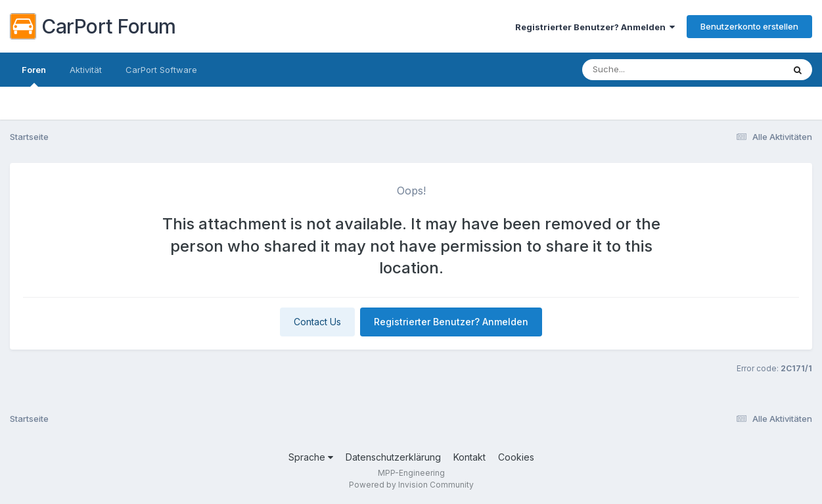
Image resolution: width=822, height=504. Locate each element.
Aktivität (86, 70)
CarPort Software (161, 70)
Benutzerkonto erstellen (749, 26)
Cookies (516, 457)
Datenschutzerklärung (393, 457)
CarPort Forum (93, 26)
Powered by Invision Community (411, 485)
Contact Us (317, 322)
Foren (34, 76)
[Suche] (647, 70)
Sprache (311, 457)
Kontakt (469, 457)
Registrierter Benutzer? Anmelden (595, 27)
